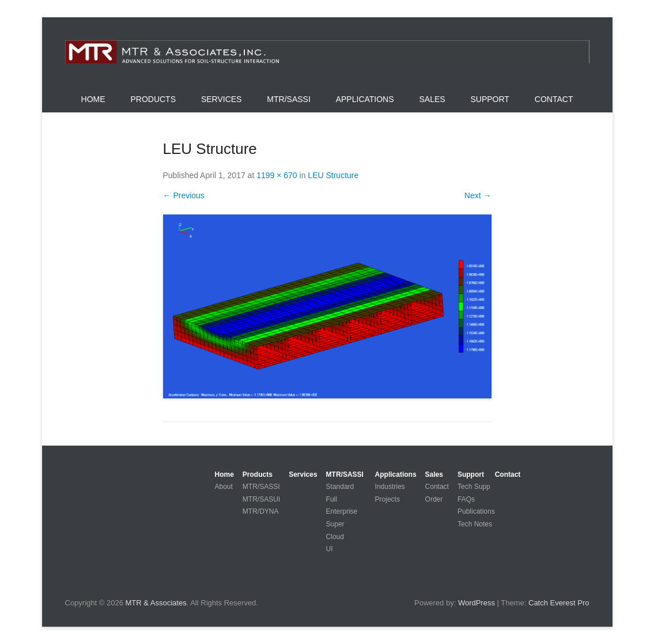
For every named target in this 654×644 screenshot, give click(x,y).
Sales (432, 99)
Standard (340, 487)
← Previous (184, 195)
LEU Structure (333, 175)
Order (434, 499)
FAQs (466, 499)
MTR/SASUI (261, 499)
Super (335, 524)
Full (332, 499)
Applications (365, 99)
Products (153, 99)
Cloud (335, 537)
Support (490, 99)
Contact (554, 99)
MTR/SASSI (288, 99)
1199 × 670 (277, 175)
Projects (388, 499)
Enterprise (342, 511)
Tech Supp (474, 487)
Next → (478, 195)
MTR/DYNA (261, 511)
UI (330, 549)
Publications (476, 511)
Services (222, 99)
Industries (390, 487)
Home (93, 99)
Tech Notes (475, 524)
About (224, 487)
